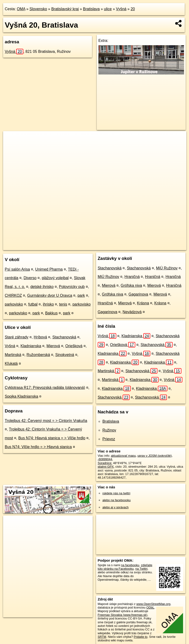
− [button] (11, 147)
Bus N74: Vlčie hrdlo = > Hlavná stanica (38, 447)
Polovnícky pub (72, 287)
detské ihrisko (42, 287)
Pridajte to (141, 637)
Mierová (53, 346)
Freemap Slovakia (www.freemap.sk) (123, 615)
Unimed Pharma (49, 269)
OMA (21, 9)
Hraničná (132, 277)
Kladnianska (31, 346)
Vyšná (121, 9)
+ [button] (11, 139)
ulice (108, 9)
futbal (33, 304)
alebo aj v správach (116, 507)
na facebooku (130, 565)
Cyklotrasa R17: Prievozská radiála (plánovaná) (45, 388)
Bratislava (91, 9)
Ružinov (109, 430)
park (81, 295)
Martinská (13, 355)
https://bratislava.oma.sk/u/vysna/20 (163, 246)
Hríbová (40, 337)
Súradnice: (105, 463)
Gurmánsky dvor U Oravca (50, 295)
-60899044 (105, 459)
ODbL (150, 607)
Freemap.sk (125, 246)
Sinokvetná (65, 355)
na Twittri (141, 569)
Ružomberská (38, 355)
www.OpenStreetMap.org (153, 604)
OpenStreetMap (100, 246)
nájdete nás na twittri (116, 493)
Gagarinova (138, 294)
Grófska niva (131, 285)
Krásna (143, 303)
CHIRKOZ (13, 295)
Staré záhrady (17, 337)
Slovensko (38, 9)
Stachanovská (64, 337)
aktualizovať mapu (123, 456)
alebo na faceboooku (117, 500)
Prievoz (109, 439)
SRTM (102, 637)
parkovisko (14, 304)
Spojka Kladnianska (22, 396)
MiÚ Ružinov (167, 268)
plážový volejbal (55, 278)
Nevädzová (132, 312)
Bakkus (51, 313)
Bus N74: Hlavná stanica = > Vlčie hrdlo (52, 438)
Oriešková (74, 346)
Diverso (30, 278)
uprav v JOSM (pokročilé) (155, 456)
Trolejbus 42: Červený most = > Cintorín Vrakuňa (46, 421)
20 (133, 9)
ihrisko (48, 304)
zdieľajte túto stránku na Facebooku (125, 567)
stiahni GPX (106, 467)
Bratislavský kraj (65, 9)
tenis (63, 304)
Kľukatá (11, 364)
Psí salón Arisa (17, 269)
